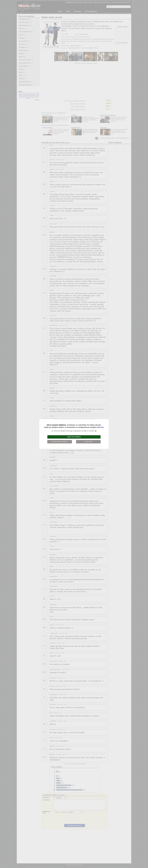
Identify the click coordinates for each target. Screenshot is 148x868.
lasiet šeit (100, 427)
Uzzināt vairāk (88, 442)
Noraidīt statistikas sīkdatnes (60, 442)
